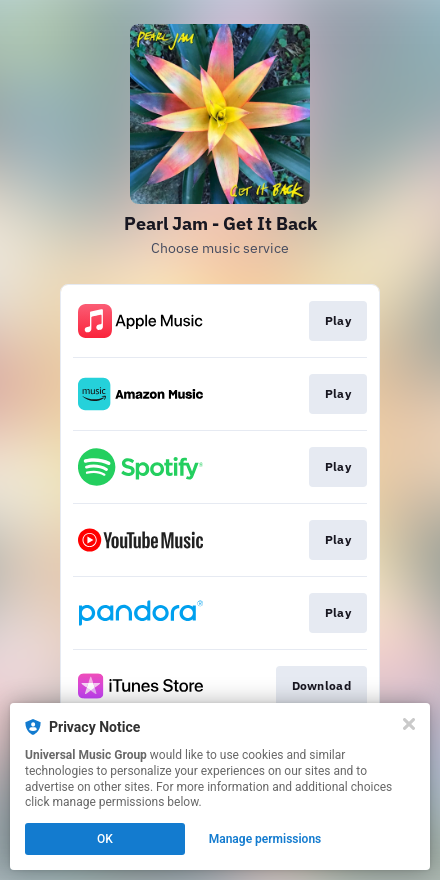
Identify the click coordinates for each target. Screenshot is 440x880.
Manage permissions (265, 839)
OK (105, 839)
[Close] (409, 724)
